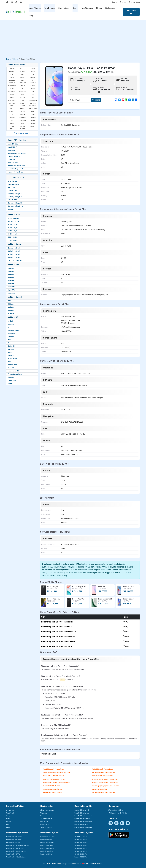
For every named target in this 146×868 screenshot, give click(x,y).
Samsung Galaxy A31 (15, 203)
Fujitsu (22, 126)
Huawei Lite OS (13, 359)
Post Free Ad (131, 12)
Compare (96, 100)
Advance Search (22, 133)
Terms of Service (46, 827)
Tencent (11, 368)
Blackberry (12, 324)
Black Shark (33, 100)
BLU (33, 95)
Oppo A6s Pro (13, 150)
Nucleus (11, 377)
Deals (75, 8)
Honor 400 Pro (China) (16, 172)
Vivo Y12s (11, 187)
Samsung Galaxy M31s (15, 206)
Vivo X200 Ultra (13, 163)
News (8, 827)
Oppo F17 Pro (13, 191)
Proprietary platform (15, 374)
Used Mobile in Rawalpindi (83, 816)
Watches (9, 822)
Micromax (12, 100)
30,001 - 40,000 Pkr (81, 848)
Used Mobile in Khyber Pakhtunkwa (18, 845)
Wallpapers (110, 8)
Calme (12, 123)
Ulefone (22, 97)
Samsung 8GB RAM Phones (52, 789)
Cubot (33, 115)
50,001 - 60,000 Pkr (81, 843)
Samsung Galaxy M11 (15, 197)
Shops (99, 8)
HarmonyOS (12, 380)
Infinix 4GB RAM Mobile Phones (102, 776)
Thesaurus (44, 813)
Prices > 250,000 (14, 218)
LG (33, 74)
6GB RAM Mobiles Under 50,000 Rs (55, 779)
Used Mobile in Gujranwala (83, 827)
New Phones (49, 8)
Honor (16, 59)
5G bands (11, 310)
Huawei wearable (14, 371)
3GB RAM (11, 274)
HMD (22, 123)
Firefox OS (12, 334)
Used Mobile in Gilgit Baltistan (16, 857)
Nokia (33, 72)
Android (11, 321)
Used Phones (35, 8)
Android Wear (13, 365)
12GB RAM (12, 290)
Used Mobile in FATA (13, 854)
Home (9, 59)
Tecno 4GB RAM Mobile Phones (54, 776)
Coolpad (33, 117)
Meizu (12, 89)
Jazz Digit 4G (12, 181)
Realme (33, 77)
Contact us (44, 822)
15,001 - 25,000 (13, 231)
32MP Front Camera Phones (52, 793)
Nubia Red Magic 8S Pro (16, 169)
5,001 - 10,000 (13, 237)
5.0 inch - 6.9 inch (14, 251)
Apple (22, 69)
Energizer (22, 120)
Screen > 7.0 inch (14, 248)
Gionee (22, 129)
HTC (12, 74)
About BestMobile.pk (47, 810)
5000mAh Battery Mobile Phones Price (105, 783)
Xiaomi (33, 69)
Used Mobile (10, 813)
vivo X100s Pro (13, 147)
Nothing (12, 103)
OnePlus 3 (11, 160)
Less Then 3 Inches (15, 260)
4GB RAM (11, 278)
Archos (22, 106)
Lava (33, 112)
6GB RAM (11, 281)
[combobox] (79, 100)
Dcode (12, 126)
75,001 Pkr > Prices (81, 837)
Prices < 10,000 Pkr (81, 857)
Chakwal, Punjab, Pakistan (118, 813)
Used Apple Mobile (46, 840)
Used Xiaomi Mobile (47, 843)
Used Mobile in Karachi (82, 810)
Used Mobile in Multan (82, 825)
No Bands (11, 313)
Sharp (12, 97)
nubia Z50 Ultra (13, 144)
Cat (12, 115)
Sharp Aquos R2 (13, 184)
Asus (33, 89)
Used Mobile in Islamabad (15, 837)
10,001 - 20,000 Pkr (81, 854)
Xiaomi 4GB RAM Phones (51, 786)
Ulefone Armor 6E (14, 156)
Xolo (12, 109)
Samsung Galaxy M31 (15, 194)
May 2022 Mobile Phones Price (53, 769)
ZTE (22, 89)
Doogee (22, 115)
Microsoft (22, 92)
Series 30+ (12, 346)
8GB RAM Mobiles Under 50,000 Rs (103, 772)
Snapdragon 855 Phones (100, 789)
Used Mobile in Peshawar (83, 819)
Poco (22, 100)
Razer (22, 109)
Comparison (64, 8)
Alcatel (33, 86)
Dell (12, 129)
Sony (22, 74)
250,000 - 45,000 (14, 222)
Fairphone (22, 117)
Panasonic (33, 109)
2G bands (11, 301)
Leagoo (22, 112)
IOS (9, 327)
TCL (33, 92)
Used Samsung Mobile (48, 837)
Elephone (33, 103)
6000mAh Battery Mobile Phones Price (105, 779)
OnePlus (12, 83)
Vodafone (12, 92)
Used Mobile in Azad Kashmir (16, 851)
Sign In (114, 2)
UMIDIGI (33, 123)
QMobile (12, 80)
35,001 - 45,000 (13, 225)
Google (33, 83)
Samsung (12, 69)
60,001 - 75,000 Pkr (81, 840)
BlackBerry (12, 86)
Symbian (11, 337)
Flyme (10, 383)
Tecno (12, 77)
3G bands (11, 304)
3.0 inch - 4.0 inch (14, 257)
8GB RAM (11, 284)
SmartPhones (11, 810)
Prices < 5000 (13, 240)
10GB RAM (12, 287)
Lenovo (22, 86)
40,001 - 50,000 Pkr (81, 845)
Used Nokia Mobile (46, 845)
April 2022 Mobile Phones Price (102, 769)
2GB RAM (11, 271)
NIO (12, 120)
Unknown (11, 349)
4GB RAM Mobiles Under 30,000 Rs (103, 793)
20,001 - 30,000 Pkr (81, 851)
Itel (33, 97)
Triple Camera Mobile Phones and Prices (57, 783)
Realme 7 (11, 209)
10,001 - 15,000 (13, 234)
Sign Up (123, 2)
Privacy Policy (45, 825)
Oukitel (12, 112)
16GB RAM (12, 293)
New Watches (87, 8)
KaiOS (10, 352)
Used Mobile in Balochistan (15, 848)
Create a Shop (134, 2)
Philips (33, 126)
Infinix (22, 77)
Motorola (22, 83)
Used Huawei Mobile (47, 848)
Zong (12, 95)
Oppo (22, 80)
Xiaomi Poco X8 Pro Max (16, 166)
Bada (9, 362)
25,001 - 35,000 (13, 228)
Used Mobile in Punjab (14, 840)
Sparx (33, 120)
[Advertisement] (73, 39)
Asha (10, 340)
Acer (12, 106)
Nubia (22, 103)
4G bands (11, 307)
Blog (31, 16)
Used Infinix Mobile (47, 851)
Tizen (10, 343)
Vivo (33, 80)
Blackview (33, 106)
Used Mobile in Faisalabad (83, 822)
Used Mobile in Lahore (82, 813)
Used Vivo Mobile (46, 854)
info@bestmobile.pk (116, 810)
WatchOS (11, 355)
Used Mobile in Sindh (13, 843)
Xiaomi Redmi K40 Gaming (17, 153)
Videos (43, 816)
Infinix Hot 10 (12, 200)
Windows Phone (13, 331)
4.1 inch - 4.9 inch (14, 254)
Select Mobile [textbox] (75, 100)
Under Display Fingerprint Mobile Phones (105, 786)
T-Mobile (12, 117)
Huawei (12, 72)
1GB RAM (11, 268)
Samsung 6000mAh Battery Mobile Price (57, 772)
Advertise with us (46, 819)
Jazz (22, 95)
